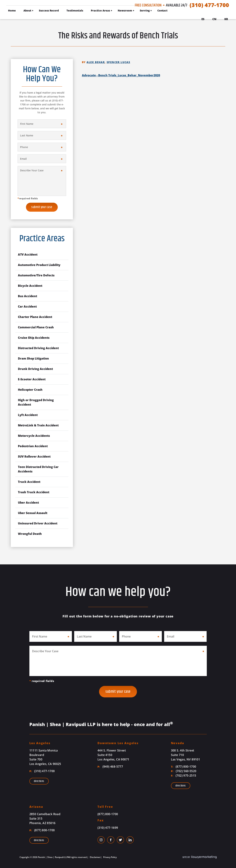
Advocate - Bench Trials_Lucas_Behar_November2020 (121, 75)
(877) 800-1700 (184, 767)
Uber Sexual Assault (33, 513)
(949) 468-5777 (110, 767)
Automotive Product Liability (39, 265)
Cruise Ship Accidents (34, 338)
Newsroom (125, 10)
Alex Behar (96, 62)
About (27, 10)
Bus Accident (28, 296)
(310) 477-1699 (108, 828)
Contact (162, 10)
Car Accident (27, 306)
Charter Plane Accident (35, 317)
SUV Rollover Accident (34, 456)
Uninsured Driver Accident (38, 523)
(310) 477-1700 (209, 5)
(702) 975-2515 (184, 776)
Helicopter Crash (30, 390)
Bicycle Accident (30, 286)
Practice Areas (100, 10)
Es (203, 19)
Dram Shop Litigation (33, 358)
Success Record (49, 10)
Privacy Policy (110, 857)
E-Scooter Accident (32, 379)
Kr (226, 19)
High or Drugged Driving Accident (36, 402)
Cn (214, 19)
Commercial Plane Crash (36, 327)
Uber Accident (28, 503)
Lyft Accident (28, 415)
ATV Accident (28, 255)
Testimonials (75, 10)
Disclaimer (95, 857)
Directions (39, 781)
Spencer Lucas (118, 62)
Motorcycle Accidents (34, 436)
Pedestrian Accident (33, 446)
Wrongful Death (30, 534)
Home (12, 10)
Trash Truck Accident (34, 492)
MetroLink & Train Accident (38, 425)
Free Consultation (148, 5)
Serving (145, 10)
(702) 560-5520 (184, 771)
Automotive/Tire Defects (36, 275)
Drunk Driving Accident (35, 369)
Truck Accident (29, 482)
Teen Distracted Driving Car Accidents (38, 469)
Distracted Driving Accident (38, 348)
